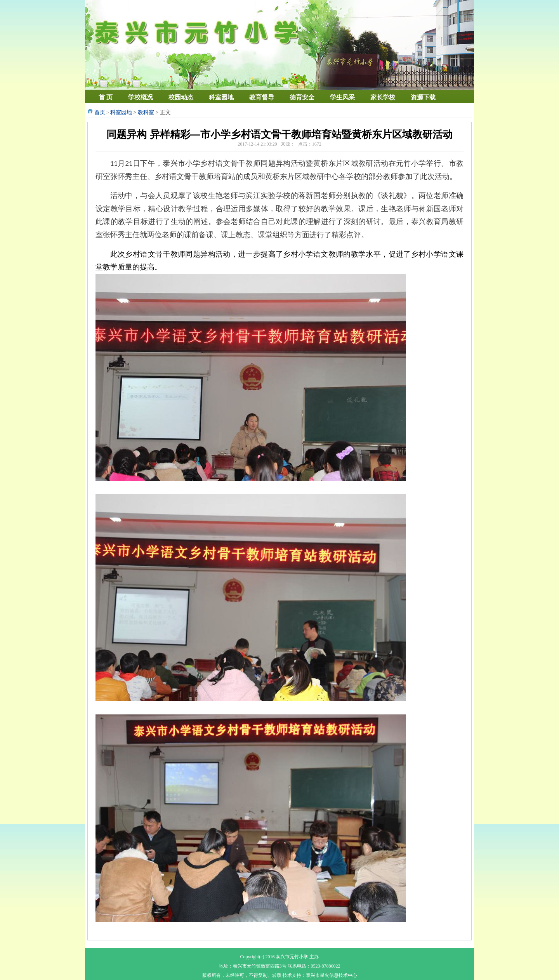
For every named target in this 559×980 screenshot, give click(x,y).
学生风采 (342, 97)
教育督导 (262, 97)
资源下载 (423, 97)
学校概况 (141, 97)
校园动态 (181, 97)
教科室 (146, 112)
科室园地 (221, 97)
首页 (100, 112)
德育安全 (302, 97)
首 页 (106, 97)
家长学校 (383, 97)
